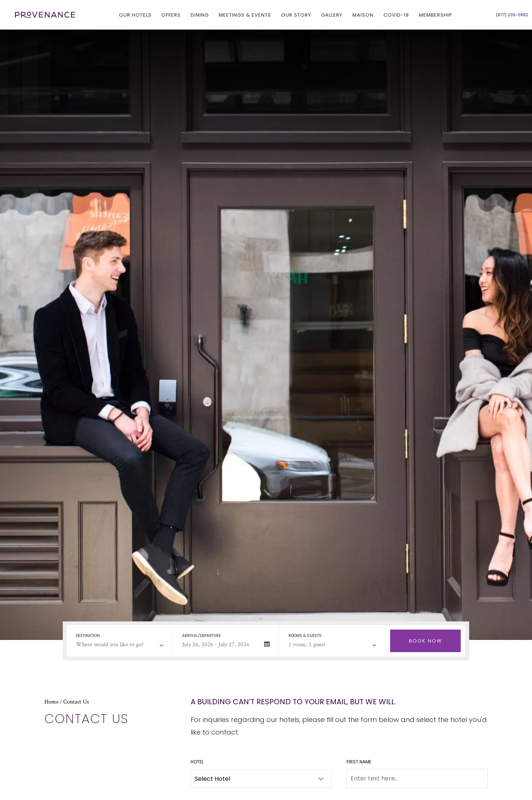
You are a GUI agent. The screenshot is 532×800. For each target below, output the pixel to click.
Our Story (296, 15)
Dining (200, 15)
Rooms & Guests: (305, 636)
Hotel (197, 762)
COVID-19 (396, 15)
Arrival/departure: (202, 636)
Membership (436, 15)
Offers (171, 15)
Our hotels (135, 15)
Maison (363, 15)
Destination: (88, 636)
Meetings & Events (245, 15)
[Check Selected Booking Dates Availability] (425, 641)
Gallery (332, 15)
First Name (359, 762)
